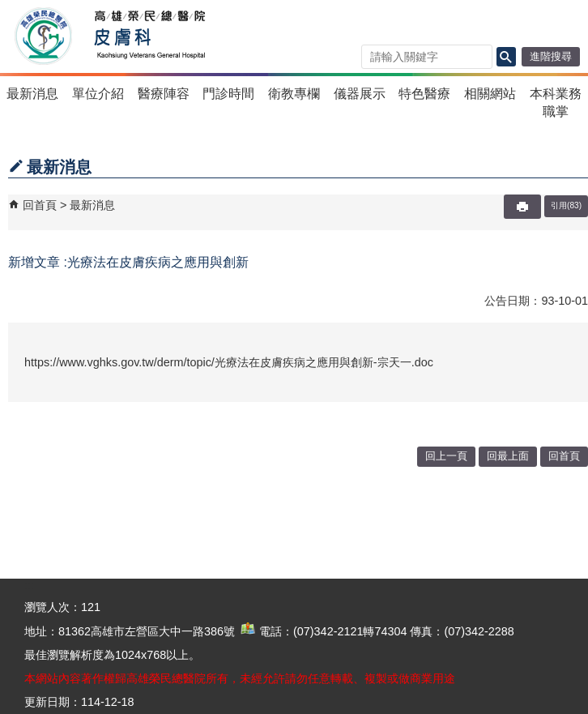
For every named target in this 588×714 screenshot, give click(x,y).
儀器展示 (360, 94)
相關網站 (490, 94)
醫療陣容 (164, 94)
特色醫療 (424, 94)
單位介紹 (98, 94)
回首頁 (40, 205)
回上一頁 (446, 456)
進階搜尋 (551, 56)
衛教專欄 (294, 94)
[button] (506, 57)
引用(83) (566, 205)
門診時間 (228, 94)
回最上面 (508, 456)
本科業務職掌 (556, 103)
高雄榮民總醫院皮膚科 (149, 36)
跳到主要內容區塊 (9, 9)
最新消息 (32, 94)
